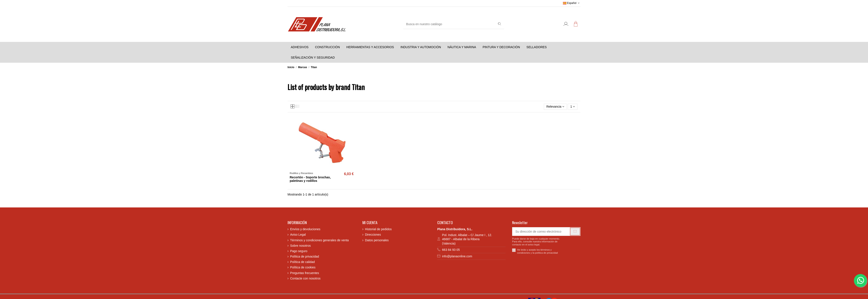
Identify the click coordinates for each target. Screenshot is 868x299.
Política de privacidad (305, 256)
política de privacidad (547, 253)
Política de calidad (302, 262)
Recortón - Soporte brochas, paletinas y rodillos (310, 179)
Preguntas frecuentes (305, 273)
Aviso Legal (298, 235)
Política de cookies (303, 267)
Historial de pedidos (378, 229)
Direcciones (373, 235)
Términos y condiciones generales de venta (319, 240)
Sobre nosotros (300, 246)
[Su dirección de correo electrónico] (541, 232)
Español (572, 3)
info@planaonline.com (457, 256)
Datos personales (377, 240)
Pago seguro (299, 251)
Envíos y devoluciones (305, 229)
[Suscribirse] (575, 232)
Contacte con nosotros (305, 278)
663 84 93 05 (451, 250)
